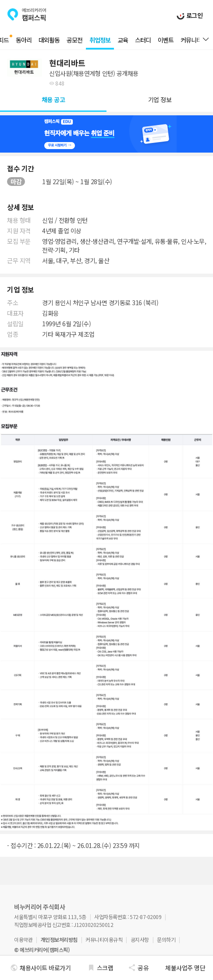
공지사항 (140, 939)
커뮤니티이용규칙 (104, 939)
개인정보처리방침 (59, 939)
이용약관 (23, 939)
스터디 (143, 40)
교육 (123, 40)
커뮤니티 (191, 40)
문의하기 (166, 939)
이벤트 (166, 40)
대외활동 (49, 40)
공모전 (75, 40)
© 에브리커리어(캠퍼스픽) (42, 950)
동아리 (24, 40)
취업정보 (100, 40)
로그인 (193, 15)
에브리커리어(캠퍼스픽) (27, 14)
